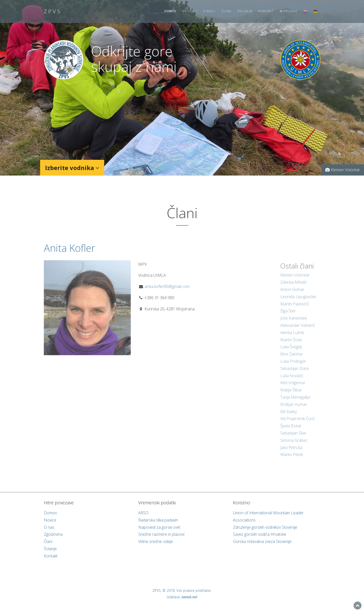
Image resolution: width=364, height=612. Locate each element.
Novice (188, 11)
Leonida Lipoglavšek (298, 301)
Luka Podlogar (293, 366)
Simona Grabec (294, 445)
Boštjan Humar (294, 409)
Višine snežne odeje (156, 541)
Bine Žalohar (292, 359)
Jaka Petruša (291, 452)
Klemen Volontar (295, 280)
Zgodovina (53, 534)
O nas (208, 11)
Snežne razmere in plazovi (161, 534)
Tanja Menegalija (295, 402)
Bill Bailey (289, 416)
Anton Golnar (292, 294)
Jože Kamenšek (294, 323)
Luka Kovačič (292, 380)
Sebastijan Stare (295, 373)
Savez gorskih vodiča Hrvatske (260, 534)
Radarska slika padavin (158, 520)
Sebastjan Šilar (293, 437)
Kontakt (266, 11)
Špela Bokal (291, 431)
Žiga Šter (288, 316)
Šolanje (245, 11)
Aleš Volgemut (293, 387)
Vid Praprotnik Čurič (298, 423)
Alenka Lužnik (292, 337)
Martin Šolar (291, 344)
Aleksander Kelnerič (298, 330)
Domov (170, 11)
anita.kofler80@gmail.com (167, 291)
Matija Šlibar (291, 395)
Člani (226, 11)
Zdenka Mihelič (294, 287)
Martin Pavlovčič (295, 308)
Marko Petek (292, 459)
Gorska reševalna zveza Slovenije (262, 541)
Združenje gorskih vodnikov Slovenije (265, 527)
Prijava (289, 11)
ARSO (143, 513)
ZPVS (53, 11)
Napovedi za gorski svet (159, 527)
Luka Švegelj (291, 351)
